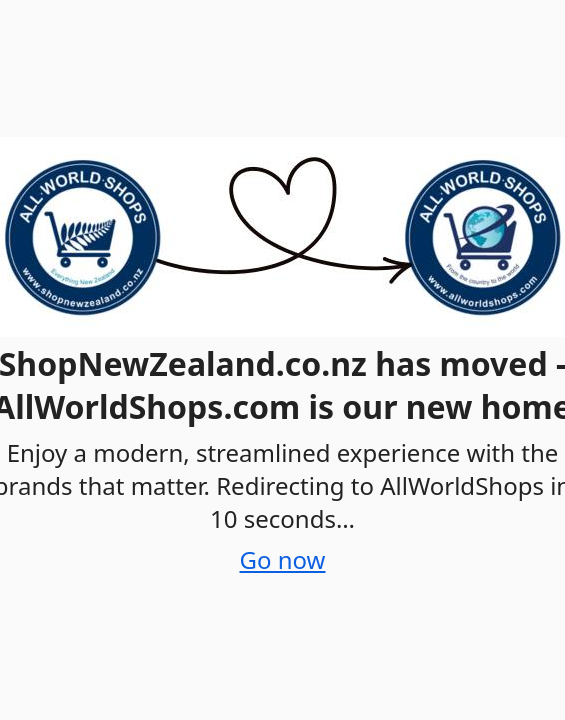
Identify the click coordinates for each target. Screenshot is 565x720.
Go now (283, 559)
